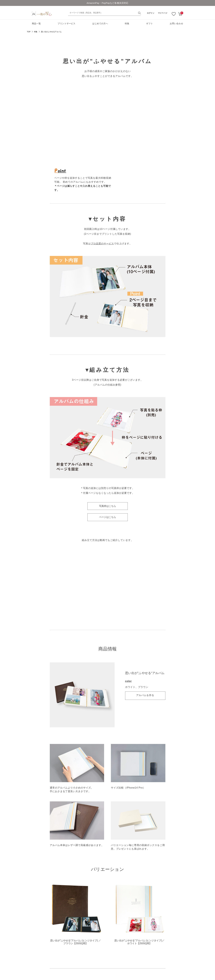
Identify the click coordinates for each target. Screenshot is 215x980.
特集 (127, 23)
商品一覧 (36, 23)
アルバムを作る (145, 695)
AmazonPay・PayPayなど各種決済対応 (107, 3)
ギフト (149, 23)
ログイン (151, 13)
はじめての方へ (100, 23)
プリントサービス (67, 23)
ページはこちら (108, 517)
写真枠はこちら (108, 506)
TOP (29, 32)
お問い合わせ (176, 23)
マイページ (163, 13)
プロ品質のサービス (102, 244)
